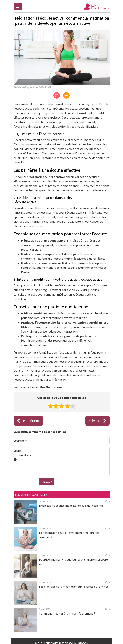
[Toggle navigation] (18, 6)
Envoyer (47, 482)
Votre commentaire (22, 455)
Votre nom (20, 441)
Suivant (97, 421)
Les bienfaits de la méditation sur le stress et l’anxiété (74, 587)
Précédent (28, 421)
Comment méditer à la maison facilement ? (67, 613)
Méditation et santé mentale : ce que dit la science (71, 506)
